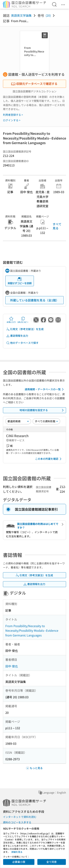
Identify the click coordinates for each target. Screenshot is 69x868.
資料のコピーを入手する (17, 822)
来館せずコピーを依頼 (20, 281)
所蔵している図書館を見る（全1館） (34, 300)
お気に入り (11, 320)
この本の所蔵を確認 (49, 459)
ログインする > (12, 120)
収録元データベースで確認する (34, 84)
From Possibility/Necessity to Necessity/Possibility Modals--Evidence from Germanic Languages (32, 631)
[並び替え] (18, 421)
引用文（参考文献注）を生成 (25, 329)
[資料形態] (46, 421)
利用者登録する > (13, 115)
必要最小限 (19, 862)
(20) (48, 15)
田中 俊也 (12, 666)
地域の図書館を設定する (42, 410)
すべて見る (57, 226)
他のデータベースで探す (22, 343)
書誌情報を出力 (17, 336)
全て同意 (52, 862)
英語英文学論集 (21, 15)
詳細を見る (17, 852)
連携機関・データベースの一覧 (45, 389)
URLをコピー (23, 320)
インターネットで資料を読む (20, 817)
